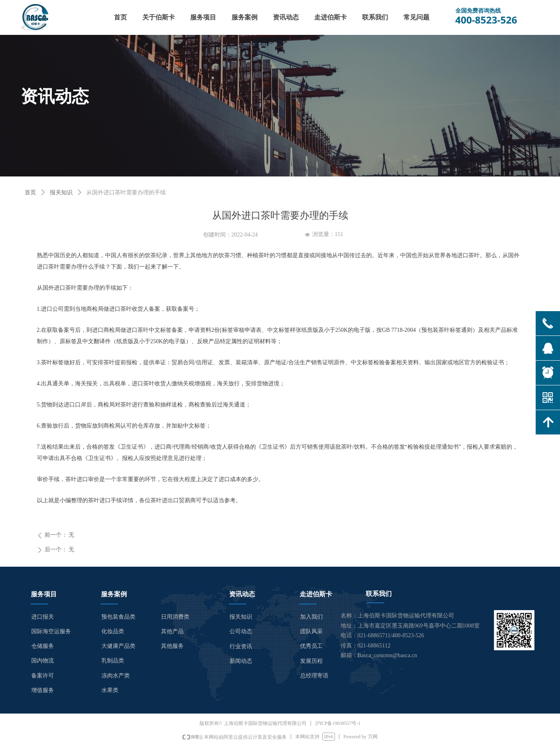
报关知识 (61, 192)
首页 (30, 192)
